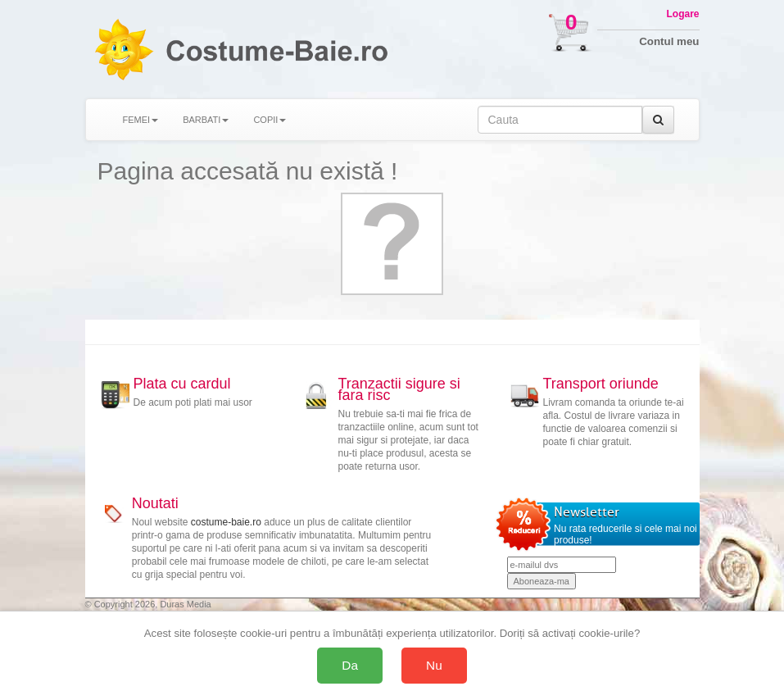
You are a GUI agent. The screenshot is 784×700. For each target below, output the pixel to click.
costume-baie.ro (226, 522)
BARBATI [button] (206, 120)
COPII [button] (270, 120)
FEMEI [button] (141, 120)
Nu (434, 665)
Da (350, 665)
